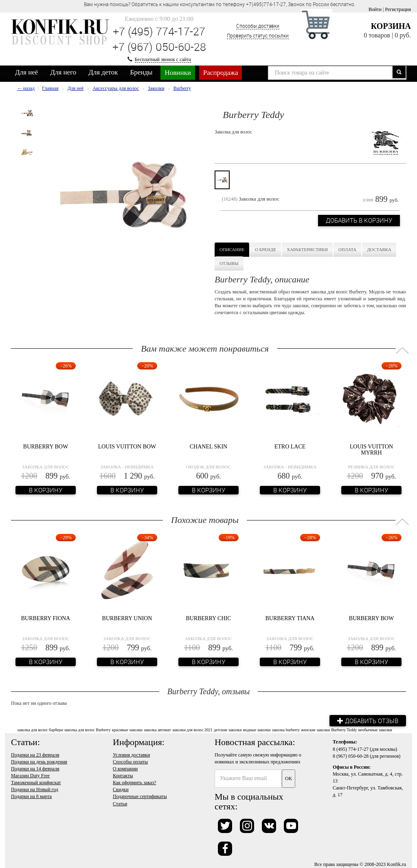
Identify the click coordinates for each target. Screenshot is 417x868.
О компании (125, 768)
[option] (27, 113)
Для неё (26, 72)
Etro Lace (290, 447)
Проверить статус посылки (258, 35)
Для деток (103, 72)
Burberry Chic (208, 618)
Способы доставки (258, 26)
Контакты (123, 776)
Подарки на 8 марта (31, 796)
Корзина (391, 26)
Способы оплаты (130, 761)
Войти (375, 9)
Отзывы (229, 263)
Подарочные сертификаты (140, 796)
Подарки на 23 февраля (35, 754)
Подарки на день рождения (39, 761)
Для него (63, 72)
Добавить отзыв (367, 720)
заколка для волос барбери (40, 730)
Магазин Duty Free (30, 776)
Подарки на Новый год (35, 789)
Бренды (142, 72)
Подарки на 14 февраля (35, 768)
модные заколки (257, 730)
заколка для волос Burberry (87, 730)
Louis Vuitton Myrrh (371, 450)
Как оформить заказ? (134, 783)
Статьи (120, 803)
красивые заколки (127, 730)
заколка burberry (286, 730)
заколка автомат (157, 730)
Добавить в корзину (359, 221)
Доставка (379, 249)
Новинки (178, 73)
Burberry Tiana (290, 618)
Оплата (347, 249)
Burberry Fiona (46, 618)
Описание (232, 249)
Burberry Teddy (344, 730)
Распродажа (221, 73)
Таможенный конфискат (36, 783)
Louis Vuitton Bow (127, 447)
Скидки (121, 789)
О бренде (266, 249)
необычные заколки (375, 730)
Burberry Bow (46, 447)
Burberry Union (127, 618)
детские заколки (228, 730)
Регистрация (398, 9)
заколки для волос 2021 (192, 730)
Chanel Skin (208, 447)
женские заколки (315, 730)
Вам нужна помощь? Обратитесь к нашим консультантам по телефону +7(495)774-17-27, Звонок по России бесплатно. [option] (220, 4)
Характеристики (307, 249)
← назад (26, 88)
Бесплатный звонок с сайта (163, 59)
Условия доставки (131, 754)
